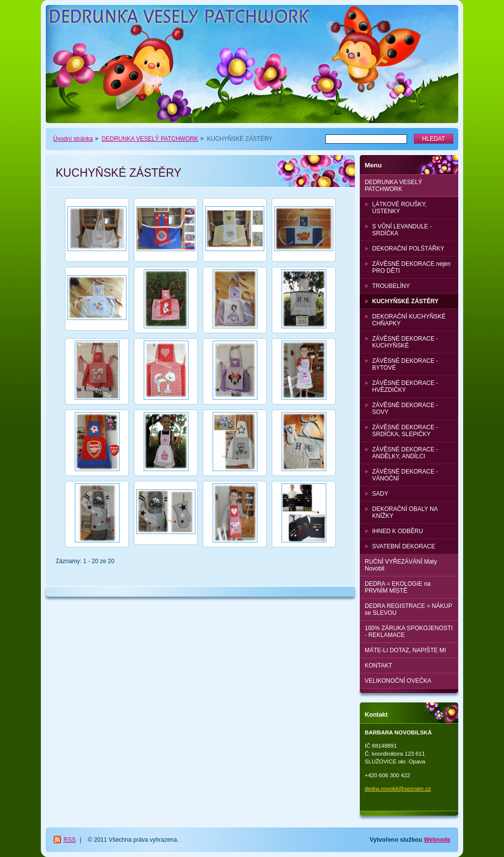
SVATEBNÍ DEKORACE (404, 546)
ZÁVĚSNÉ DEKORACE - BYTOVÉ (405, 364)
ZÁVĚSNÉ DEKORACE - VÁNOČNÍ (405, 475)
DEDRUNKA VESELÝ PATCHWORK (150, 139)
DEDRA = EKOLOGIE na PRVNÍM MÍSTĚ (398, 587)
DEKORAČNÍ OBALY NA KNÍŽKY (405, 512)
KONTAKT (378, 666)
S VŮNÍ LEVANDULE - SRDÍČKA (402, 230)
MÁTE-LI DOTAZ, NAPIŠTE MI (405, 650)
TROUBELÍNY (391, 286)
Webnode (437, 840)
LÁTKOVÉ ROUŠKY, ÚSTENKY (399, 208)
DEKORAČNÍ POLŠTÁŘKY (408, 249)
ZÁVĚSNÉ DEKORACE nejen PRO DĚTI (411, 267)
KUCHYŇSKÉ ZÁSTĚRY (405, 301)
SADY (380, 494)
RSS (70, 840)
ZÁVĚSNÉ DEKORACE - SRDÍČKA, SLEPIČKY (405, 431)
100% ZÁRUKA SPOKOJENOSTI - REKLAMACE (409, 632)
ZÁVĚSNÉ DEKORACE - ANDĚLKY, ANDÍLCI (405, 453)
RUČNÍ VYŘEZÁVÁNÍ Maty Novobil (401, 565)
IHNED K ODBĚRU (397, 531)
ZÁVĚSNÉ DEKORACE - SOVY (405, 409)
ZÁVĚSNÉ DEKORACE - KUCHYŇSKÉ (405, 342)
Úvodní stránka (73, 139)
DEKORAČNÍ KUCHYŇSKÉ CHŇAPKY (409, 320)
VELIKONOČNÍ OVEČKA (398, 681)
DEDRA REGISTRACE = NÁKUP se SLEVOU (409, 609)
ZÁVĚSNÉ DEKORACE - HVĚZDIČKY (405, 386)
